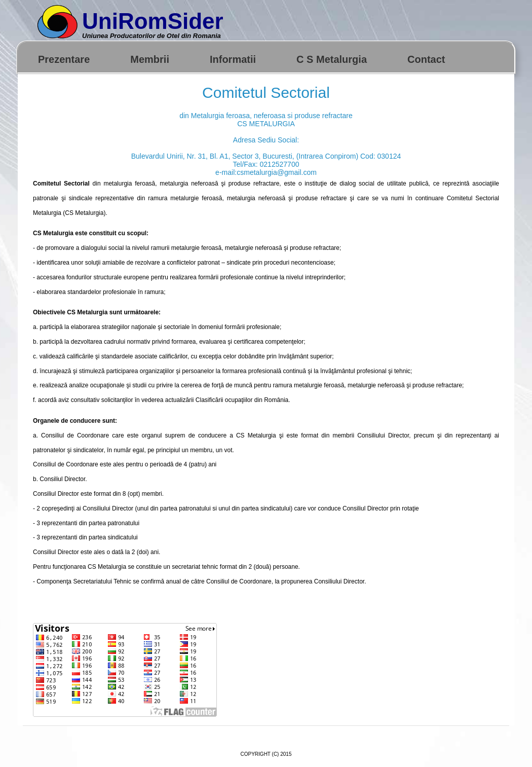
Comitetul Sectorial (266, 93)
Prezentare (64, 59)
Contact (426, 59)
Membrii (150, 59)
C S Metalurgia (332, 59)
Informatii (233, 59)
